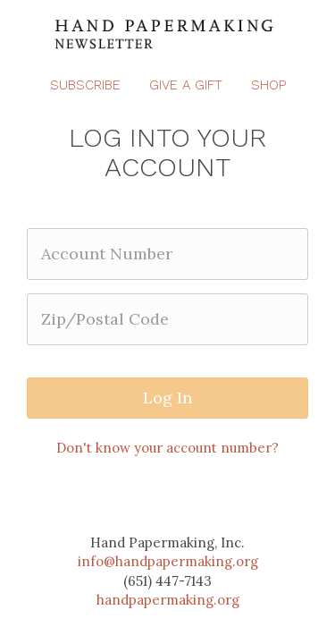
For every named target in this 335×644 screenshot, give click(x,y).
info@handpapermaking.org (168, 561)
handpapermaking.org (168, 600)
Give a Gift (186, 85)
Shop (268, 85)
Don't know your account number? (167, 448)
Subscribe (85, 85)
